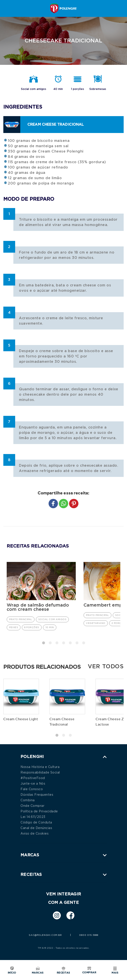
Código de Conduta (36, 822)
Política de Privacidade (39, 811)
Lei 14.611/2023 (33, 817)
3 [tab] (57, 643)
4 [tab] (63, 643)
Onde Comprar (32, 805)
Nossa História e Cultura (40, 767)
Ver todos (106, 666)
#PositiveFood (33, 778)
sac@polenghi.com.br (45, 935)
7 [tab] (84, 643)
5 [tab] (70, 643)
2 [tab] (50, 643)
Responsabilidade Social (40, 772)
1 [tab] (43, 643)
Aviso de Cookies (35, 833)
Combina (28, 800)
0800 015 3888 (89, 935)
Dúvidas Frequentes (37, 794)
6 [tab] (77, 643)
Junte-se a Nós (33, 783)
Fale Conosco (32, 789)
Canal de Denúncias (36, 828)
